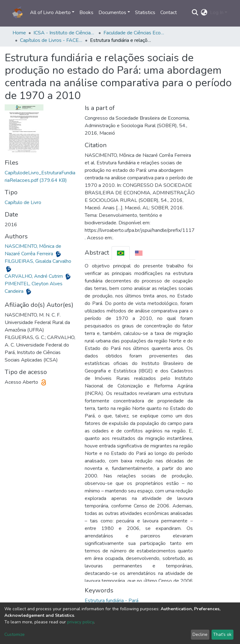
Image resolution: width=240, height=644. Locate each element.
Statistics (145, 12)
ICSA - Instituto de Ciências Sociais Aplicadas (65, 33)
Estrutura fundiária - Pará (112, 601)
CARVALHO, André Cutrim (34, 276)
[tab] (121, 253)
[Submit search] (195, 12)
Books (86, 12)
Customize (15, 634)
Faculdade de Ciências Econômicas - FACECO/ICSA (135, 33)
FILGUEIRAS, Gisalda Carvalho (38, 261)
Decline (200, 634)
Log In (217, 12)
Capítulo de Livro (23, 202)
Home (19, 33)
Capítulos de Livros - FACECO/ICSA (51, 40)
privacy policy (80, 622)
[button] (204, 12)
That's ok (222, 634)
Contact (169, 12)
